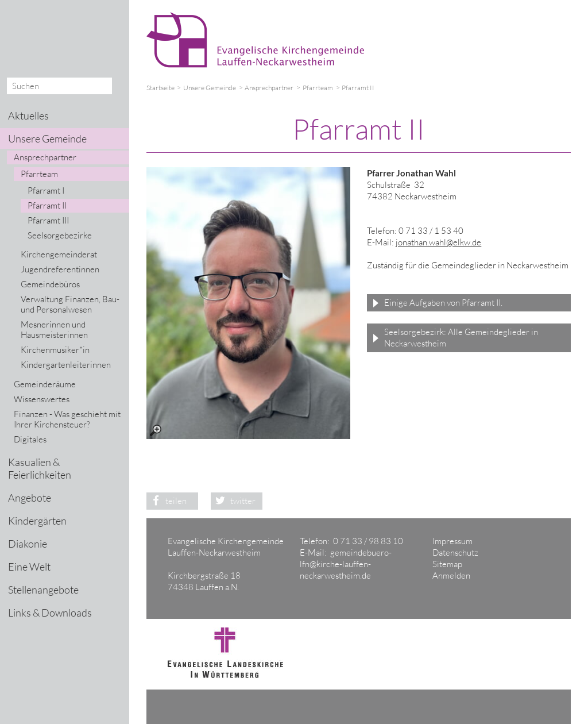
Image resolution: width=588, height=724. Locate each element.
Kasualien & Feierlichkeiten (40, 468)
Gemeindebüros (50, 284)
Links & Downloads (50, 613)
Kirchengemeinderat (59, 254)
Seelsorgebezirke (60, 235)
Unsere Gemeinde (210, 88)
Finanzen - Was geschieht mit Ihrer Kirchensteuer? (67, 419)
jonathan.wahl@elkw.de (438, 242)
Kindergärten (37, 521)
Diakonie (28, 544)
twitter (233, 501)
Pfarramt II (47, 205)
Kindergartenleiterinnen (66, 365)
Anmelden (451, 575)
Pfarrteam (318, 88)
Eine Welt (29, 567)
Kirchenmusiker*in (55, 350)
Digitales (30, 439)
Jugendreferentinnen (60, 269)
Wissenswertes (42, 399)
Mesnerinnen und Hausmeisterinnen (54, 330)
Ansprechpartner (269, 88)
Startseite (160, 88)
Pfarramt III (48, 220)
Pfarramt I (46, 190)
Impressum (452, 541)
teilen (167, 501)
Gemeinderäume (45, 384)
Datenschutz (455, 552)
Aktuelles (28, 115)
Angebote (30, 498)
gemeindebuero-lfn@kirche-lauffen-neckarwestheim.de (346, 564)
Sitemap (447, 564)
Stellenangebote (43, 590)
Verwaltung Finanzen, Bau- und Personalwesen (70, 304)
